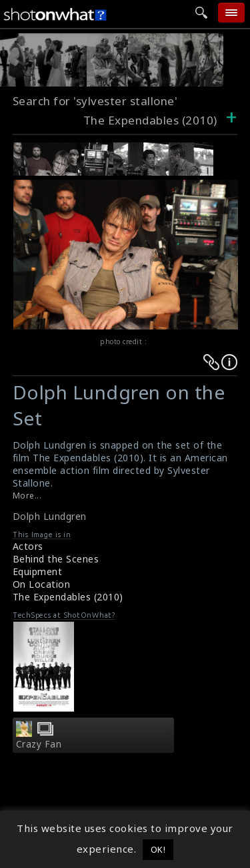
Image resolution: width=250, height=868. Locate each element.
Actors (28, 546)
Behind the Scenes (56, 559)
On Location (42, 584)
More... (27, 496)
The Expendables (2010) (68, 597)
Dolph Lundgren (50, 516)
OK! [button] (158, 849)
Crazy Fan (39, 744)
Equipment (38, 571)
